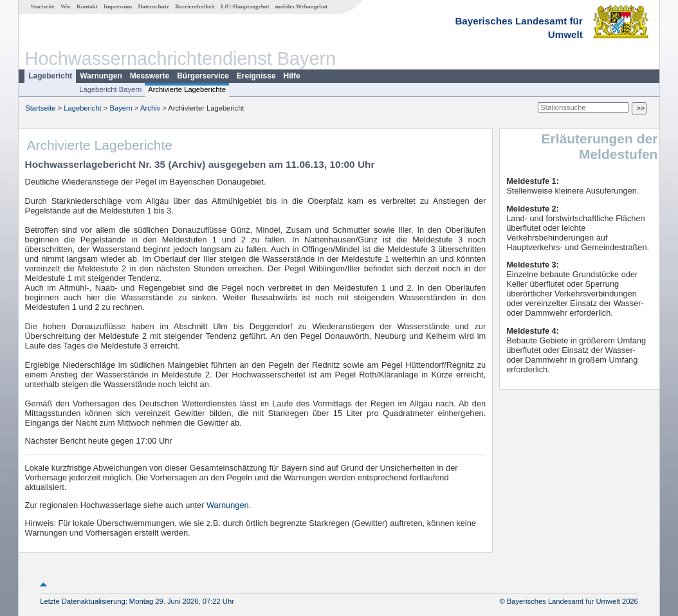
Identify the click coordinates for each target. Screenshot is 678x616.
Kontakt (87, 6)
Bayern (121, 108)
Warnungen (101, 76)
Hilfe (292, 76)
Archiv (150, 108)
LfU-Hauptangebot (245, 6)
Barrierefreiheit (195, 6)
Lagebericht (50, 76)
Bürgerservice (203, 76)
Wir (66, 6)
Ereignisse (256, 76)
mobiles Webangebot (301, 6)
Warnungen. (229, 505)
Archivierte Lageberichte (187, 89)
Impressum (118, 6)
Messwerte (150, 76)
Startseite (43, 6)
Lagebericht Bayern (110, 89)
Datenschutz (153, 6)
